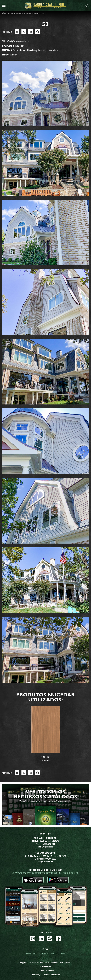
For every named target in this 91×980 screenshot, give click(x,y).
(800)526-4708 (49, 844)
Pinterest (50, 938)
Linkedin (41, 938)
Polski (63, 953)
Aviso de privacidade (46, 970)
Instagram (33, 938)
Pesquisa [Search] (87, 5)
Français (45, 953)
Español (36, 953)
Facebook (58, 938)
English (28, 953)
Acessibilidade (46, 967)
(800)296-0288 (50, 859)
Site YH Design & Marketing (45, 975)
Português (55, 953)
